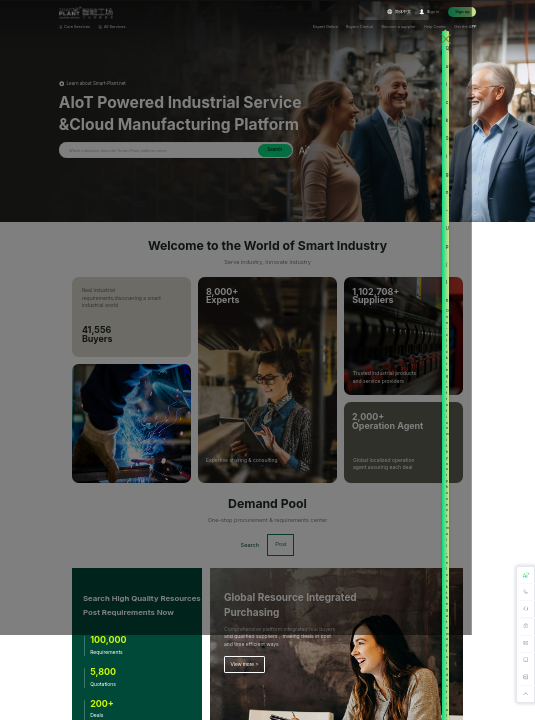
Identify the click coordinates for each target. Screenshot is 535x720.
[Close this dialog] (498, 38)
